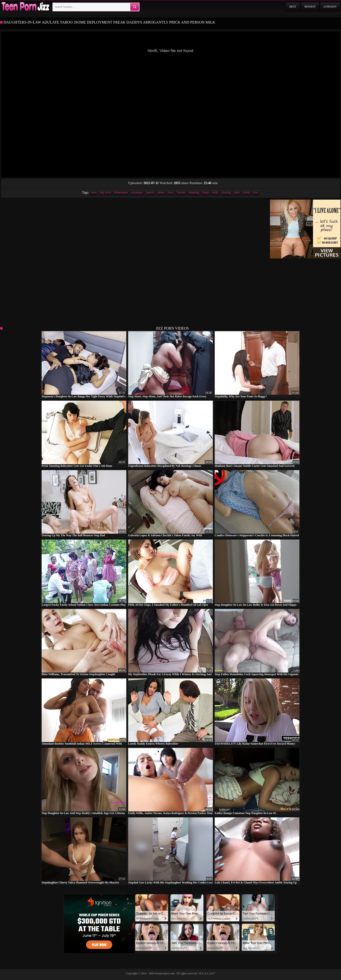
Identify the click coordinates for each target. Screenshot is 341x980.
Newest (310, 7)
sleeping (194, 192)
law (255, 192)
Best (293, 7)
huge (206, 192)
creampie (137, 192)
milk (215, 192)
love (170, 192)
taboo (161, 192)
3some (181, 192)
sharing (226, 192)
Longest (330, 7)
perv (237, 192)
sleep (247, 192)
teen (94, 192)
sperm (150, 192)
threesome (121, 192)
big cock (105, 192)
